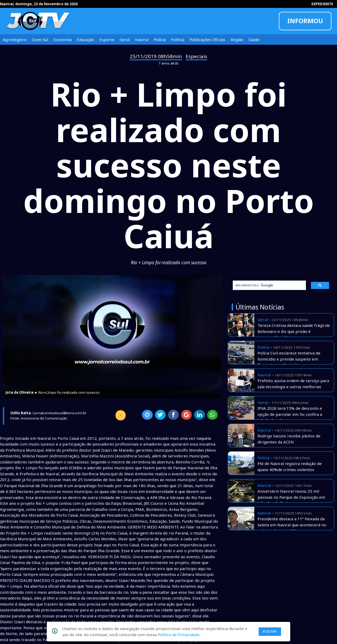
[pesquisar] (267, 285)
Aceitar (270, 631)
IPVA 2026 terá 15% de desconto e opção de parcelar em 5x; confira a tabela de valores (290, 414)
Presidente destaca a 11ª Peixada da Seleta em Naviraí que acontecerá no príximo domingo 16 (292, 525)
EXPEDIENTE (322, 4)
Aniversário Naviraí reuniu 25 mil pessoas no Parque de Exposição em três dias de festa (291, 497)
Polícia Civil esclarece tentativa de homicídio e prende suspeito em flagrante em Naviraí (289, 359)
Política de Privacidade (179, 635)
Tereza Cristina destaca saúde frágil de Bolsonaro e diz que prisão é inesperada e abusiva (294, 331)
